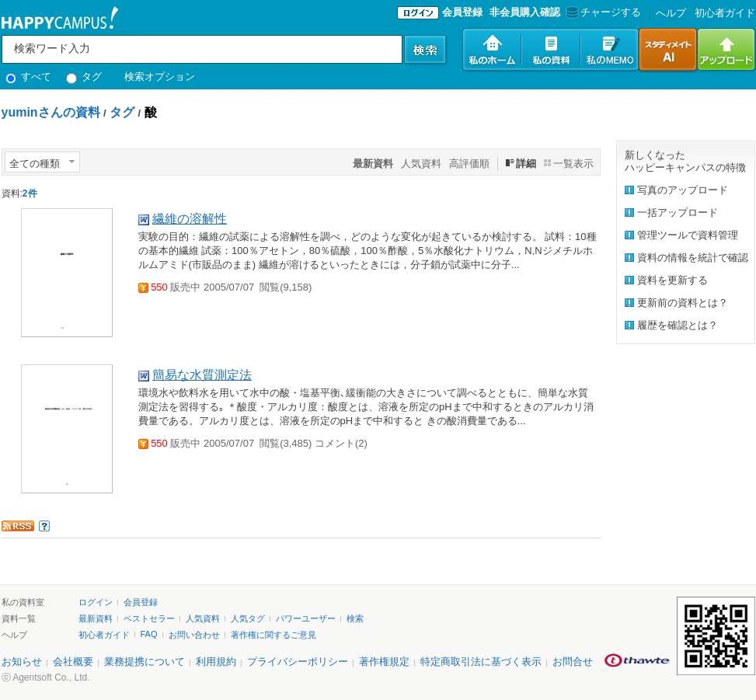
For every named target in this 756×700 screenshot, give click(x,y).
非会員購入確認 (525, 12)
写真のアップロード (683, 190)
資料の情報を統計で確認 (693, 258)
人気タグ (248, 618)
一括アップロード (678, 212)
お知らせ (22, 662)
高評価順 (469, 164)
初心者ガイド (725, 13)
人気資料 (421, 164)
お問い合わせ (194, 635)
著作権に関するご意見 (273, 635)
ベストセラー (149, 618)
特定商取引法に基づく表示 (481, 662)
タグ (84, 77)
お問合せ (573, 662)
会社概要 (73, 662)
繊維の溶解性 (190, 219)
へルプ (671, 13)
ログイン (96, 602)
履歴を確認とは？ (678, 325)
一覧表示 (573, 164)
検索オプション (160, 77)
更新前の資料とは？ (683, 303)
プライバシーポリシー (298, 662)
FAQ (149, 634)
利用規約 (216, 662)
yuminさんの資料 (51, 112)
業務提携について (145, 662)
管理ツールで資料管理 (688, 235)
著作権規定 (384, 662)
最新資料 (96, 618)
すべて (29, 77)
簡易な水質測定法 (202, 375)
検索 (355, 618)
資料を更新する (672, 280)
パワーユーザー (306, 618)
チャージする (602, 12)
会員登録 (462, 12)
